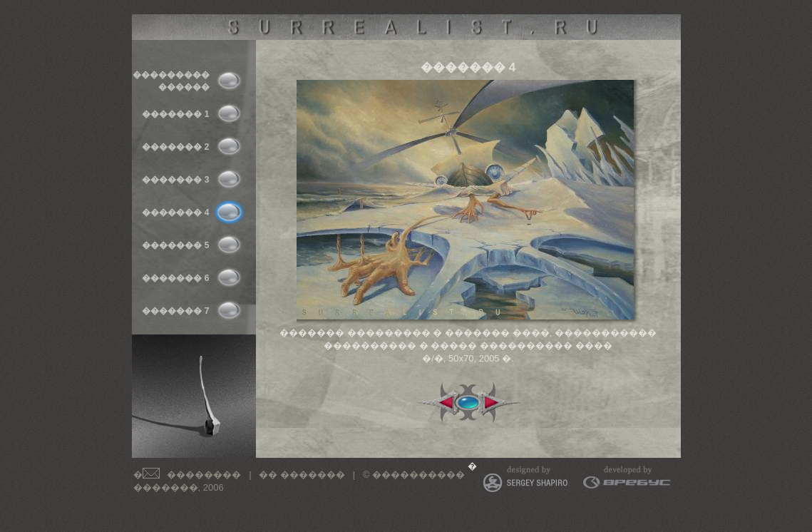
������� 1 (175, 114)
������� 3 (175, 180)
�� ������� (302, 475)
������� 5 (175, 245)
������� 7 (175, 311)
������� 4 (175, 213)
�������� (204, 475)
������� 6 (175, 278)
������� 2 (175, 147)
